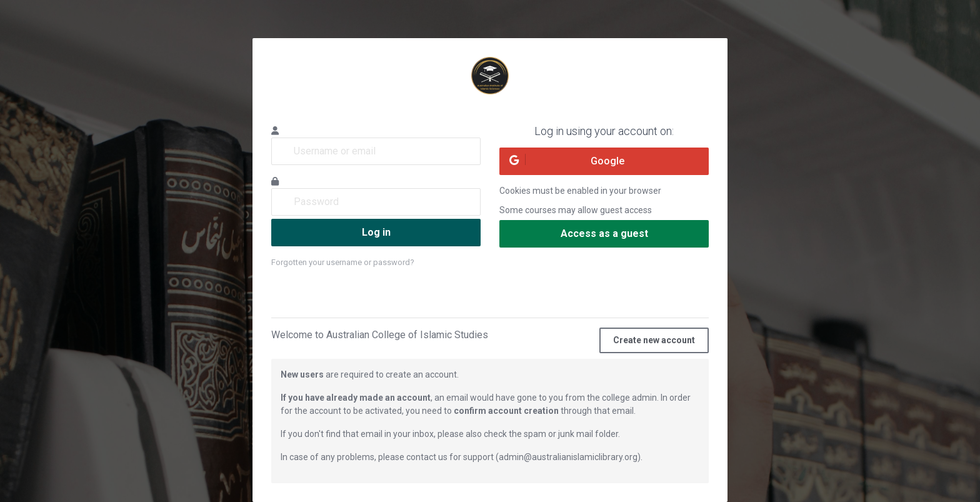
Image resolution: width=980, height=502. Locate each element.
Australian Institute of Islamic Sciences (490, 76)
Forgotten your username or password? (343, 262)
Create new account (654, 340)
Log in (376, 232)
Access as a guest (604, 233)
